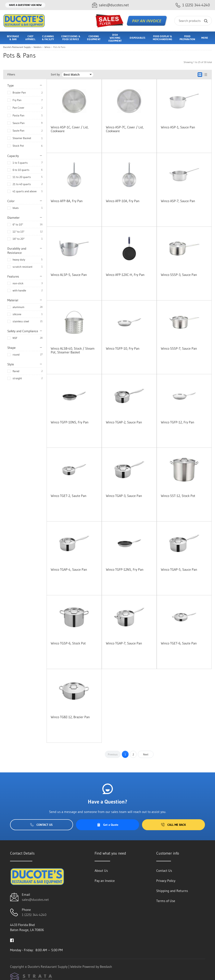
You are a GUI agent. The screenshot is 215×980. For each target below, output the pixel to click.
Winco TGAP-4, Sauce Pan (69, 569)
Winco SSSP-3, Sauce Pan (179, 275)
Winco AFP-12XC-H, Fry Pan (125, 275)
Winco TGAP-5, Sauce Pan (179, 569)
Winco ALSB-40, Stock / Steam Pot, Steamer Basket (73, 350)
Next (146, 754)
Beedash (106, 967)
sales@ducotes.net (35, 900)
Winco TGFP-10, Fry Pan (123, 348)
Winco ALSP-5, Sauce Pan (69, 275)
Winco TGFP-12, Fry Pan (178, 422)
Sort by (55, 74)
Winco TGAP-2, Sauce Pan (124, 422)
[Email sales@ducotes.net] (110, 5)
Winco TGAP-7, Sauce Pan (124, 643)
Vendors (38, 47)
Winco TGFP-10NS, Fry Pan (70, 422)
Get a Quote (108, 825)
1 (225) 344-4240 (34, 915)
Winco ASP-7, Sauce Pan (178, 201)
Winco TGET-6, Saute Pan (179, 643)
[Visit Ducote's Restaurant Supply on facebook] (12, 940)
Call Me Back (173, 825)
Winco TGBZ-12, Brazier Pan (70, 717)
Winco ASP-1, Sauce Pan (178, 127)
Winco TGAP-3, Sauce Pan (124, 496)
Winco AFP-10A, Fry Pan (123, 201)
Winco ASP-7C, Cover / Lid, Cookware (125, 129)
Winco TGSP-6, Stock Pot (68, 643)
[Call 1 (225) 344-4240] (193, 5)
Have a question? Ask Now (25, 5)
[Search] (193, 21)
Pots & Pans (59, 47)
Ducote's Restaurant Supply (17, 47)
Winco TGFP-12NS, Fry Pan (125, 569)
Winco (47, 47)
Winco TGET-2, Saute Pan (69, 496)
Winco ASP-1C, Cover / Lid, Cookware (70, 129)
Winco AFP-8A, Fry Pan (67, 201)
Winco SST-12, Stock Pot (178, 496)
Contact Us (41, 825)
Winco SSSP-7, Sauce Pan (179, 348)
